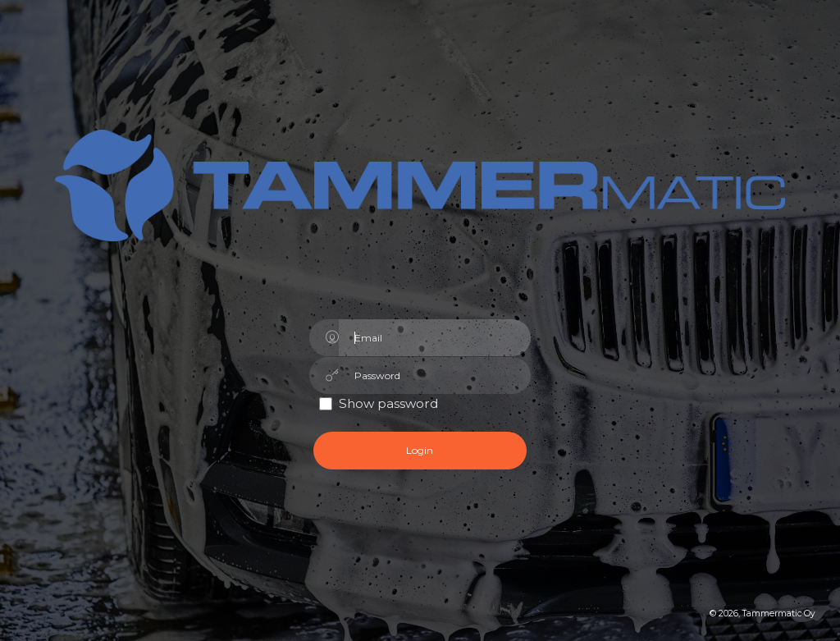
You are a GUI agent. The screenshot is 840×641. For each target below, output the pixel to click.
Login (420, 450)
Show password (388, 403)
